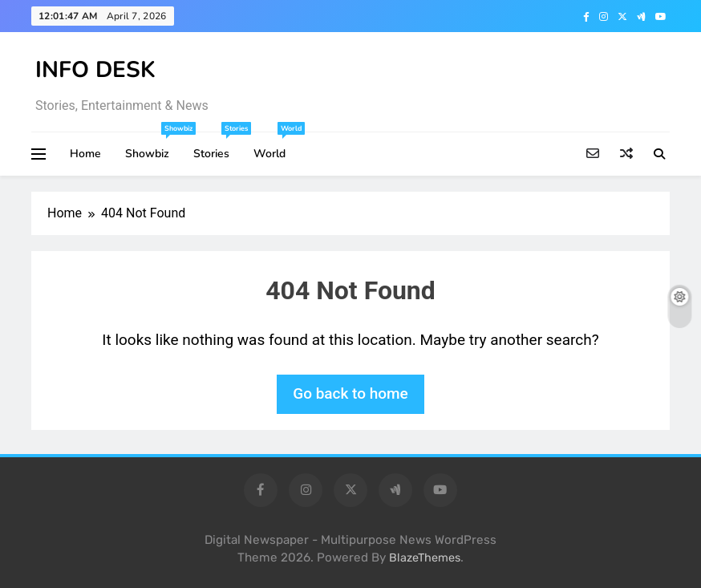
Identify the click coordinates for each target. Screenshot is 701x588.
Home (85, 154)
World (276, 147)
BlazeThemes (425, 558)
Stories (217, 147)
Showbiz (153, 147)
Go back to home (350, 393)
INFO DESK (95, 70)
